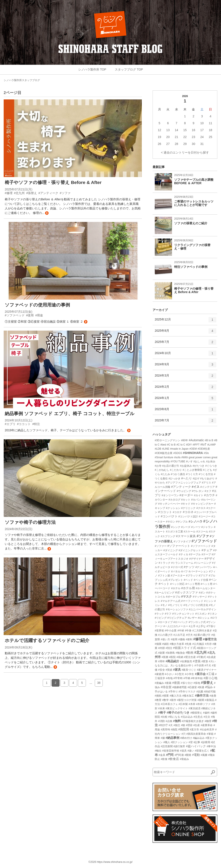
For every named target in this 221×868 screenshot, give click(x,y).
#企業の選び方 (202, 635)
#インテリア (208, 487)
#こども (208, 470)
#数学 (166, 700)
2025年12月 (185, 321)
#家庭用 (159, 674)
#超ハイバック (196, 746)
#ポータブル (173, 597)
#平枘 (187, 678)
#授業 (166, 696)
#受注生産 (190, 657)
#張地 (197, 683)
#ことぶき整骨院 (192, 470)
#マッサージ (200, 597)
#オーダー (186, 495)
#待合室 (166, 687)
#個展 (158, 644)
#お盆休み (186, 466)
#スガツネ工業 (174, 532)
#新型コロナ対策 (187, 700)
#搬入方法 (176, 696)
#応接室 (192, 687)
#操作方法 (202, 695)
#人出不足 (179, 635)
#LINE (166, 449)
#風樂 (204, 755)
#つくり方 (192, 474)
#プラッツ (192, 576)
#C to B (171, 445)
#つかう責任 (178, 474)
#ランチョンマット (183, 614)
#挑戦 (158, 696)
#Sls (206, 453)
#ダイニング (171, 550)
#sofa (177, 457)
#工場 (210, 674)
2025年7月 (185, 344)
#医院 (172, 657)
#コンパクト (169, 516)
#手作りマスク (187, 692)
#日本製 (183, 704)
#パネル (176, 571)
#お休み (211, 461)
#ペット (164, 584)
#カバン (196, 500)
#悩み (209, 687)
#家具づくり (189, 670)
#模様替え (196, 713)
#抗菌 (200, 692)
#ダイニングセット (190, 550)
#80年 (185, 440)
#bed (163, 445)
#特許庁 (163, 725)
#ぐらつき (211, 466)
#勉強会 (180, 653)
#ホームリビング (165, 593)
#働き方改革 (177, 644)
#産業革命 (207, 725)
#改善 (213, 696)
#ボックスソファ (187, 592)
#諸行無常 (179, 746)
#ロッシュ (204, 618)
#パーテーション (198, 571)
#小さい (170, 674)
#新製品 (210, 700)
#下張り (211, 626)
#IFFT (196, 445)
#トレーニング (203, 563)
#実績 (169, 670)
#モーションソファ (177, 609)
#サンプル (182, 522)
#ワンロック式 (197, 622)
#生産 (197, 725)
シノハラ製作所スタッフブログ (22, 80)
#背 (191, 742)
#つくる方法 (206, 474)
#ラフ (168, 614)
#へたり (186, 478)
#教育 (158, 700)
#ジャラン (207, 527)
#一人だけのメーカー (176, 626)
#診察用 (206, 742)
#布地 (169, 678)
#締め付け (186, 738)
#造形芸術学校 (171, 751)
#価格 (182, 639)
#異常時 (165, 730)
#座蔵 (168, 683)
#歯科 (206, 713)
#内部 (162, 648)
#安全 (162, 670)
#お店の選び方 (171, 466)
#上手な (201, 626)
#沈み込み (187, 717)
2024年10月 (185, 355)
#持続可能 (210, 692)
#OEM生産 (204, 449)
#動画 (190, 653)
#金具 (162, 755)
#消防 (162, 721)
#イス (196, 487)
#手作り (173, 692)
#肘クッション (179, 742)
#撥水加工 (188, 696)
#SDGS (178, 453)
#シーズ (186, 527)
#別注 (169, 648)
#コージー (205, 516)
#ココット (165, 512)
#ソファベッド (204, 541)
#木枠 (192, 704)
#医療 (165, 657)
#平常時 (178, 678)
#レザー (192, 618)
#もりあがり (208, 479)
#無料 (177, 721)
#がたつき (199, 466)
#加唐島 (170, 653)
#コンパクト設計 (188, 516)
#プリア (203, 576)
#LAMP (211, 445)
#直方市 (195, 730)
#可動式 (201, 657)
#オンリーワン (170, 495)
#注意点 (198, 717)
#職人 (167, 742)
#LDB (158, 449)
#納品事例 (172, 738)
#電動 (196, 755)
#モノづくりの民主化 (196, 605)
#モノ (164, 605)
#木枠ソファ (203, 704)
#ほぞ (196, 479)
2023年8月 (185, 411)
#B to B (209, 440)
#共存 (208, 644)
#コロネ (188, 512)
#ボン (202, 593)
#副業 (162, 653)
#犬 (171, 725)
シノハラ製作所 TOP (92, 69)
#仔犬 (189, 635)
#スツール (202, 532)
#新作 (173, 700)
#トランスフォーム (182, 563)
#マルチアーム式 (171, 601)
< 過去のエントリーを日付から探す (185, 152)
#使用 (174, 639)
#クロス (201, 508)
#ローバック (181, 622)
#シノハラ (196, 521)
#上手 (192, 626)
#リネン (212, 614)
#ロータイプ (165, 622)
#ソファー (161, 546)
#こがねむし (162, 470)
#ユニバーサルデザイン (203, 609)
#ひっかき (174, 479)
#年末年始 (197, 678)
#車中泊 (211, 746)
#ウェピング (184, 491)
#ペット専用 (193, 584)
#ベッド (188, 580)
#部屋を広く (202, 751)
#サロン (171, 522)
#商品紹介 (172, 661)
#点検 (169, 721)
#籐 (163, 738)
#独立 (177, 725)
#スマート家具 (186, 536)
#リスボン (201, 614)
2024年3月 (185, 377)
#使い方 (165, 639)
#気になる (174, 717)
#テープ (206, 554)
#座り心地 (210, 678)
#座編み (159, 683)
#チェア (207, 550)
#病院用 (184, 729)
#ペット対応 (178, 584)
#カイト (199, 495)
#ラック (159, 614)
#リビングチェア (177, 618)
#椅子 (162, 713)
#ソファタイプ (182, 542)
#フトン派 (164, 576)
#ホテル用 (188, 588)
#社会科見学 (207, 730)
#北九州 (200, 652)
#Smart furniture (164, 457)
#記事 (197, 742)
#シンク (176, 527)
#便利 (189, 639)
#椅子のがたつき (178, 713)
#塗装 (197, 661)
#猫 (183, 725)
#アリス (206, 483)
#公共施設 (198, 644)
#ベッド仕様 (201, 580)
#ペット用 (207, 584)
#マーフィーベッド (192, 601)
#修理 (198, 639)
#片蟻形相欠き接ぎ (193, 721)
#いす (189, 461)
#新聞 (201, 700)
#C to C (181, 445)
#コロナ (178, 512)
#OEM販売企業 (164, 453)
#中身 (188, 631)
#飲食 (164, 759)
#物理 (208, 721)
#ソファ (203, 536)
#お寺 (158, 466)
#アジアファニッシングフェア (184, 483)
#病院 (174, 730)
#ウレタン (198, 491)
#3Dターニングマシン (167, 440)
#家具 (177, 670)
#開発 (188, 755)
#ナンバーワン (204, 567)
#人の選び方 (165, 635)
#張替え (207, 683)
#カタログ (174, 500)
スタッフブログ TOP (129, 69)
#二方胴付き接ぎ (202, 631)
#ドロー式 (177, 567)
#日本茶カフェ (169, 704)
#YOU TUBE (178, 461)
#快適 (201, 687)
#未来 (162, 708)
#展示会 (200, 674)
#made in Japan (179, 449)
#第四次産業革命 (196, 734)
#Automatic (196, 440)
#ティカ (184, 554)
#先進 (188, 644)
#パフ (184, 571)
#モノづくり (175, 605)
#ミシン (209, 601)
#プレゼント (176, 580)
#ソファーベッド (201, 546)
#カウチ (210, 495)
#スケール (190, 532)
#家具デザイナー (207, 670)
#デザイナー (197, 559)
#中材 (181, 631)
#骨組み (184, 759)
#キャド (186, 504)
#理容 (189, 725)
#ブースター (178, 576)
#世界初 (159, 631)
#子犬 (208, 666)
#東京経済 (195, 708)
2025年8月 (185, 332)
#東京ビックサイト (177, 708)
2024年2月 (185, 388)
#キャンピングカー (202, 504)
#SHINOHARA (193, 453)
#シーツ (196, 527)
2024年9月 (185, 366)
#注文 (207, 717)
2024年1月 (185, 400)
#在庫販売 (186, 661)
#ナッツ (189, 567)
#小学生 (190, 674)
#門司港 (179, 755)
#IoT (203, 444)
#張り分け (187, 683)
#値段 (166, 644)
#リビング (161, 618)
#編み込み (199, 738)
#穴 (184, 734)
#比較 (164, 717)
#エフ (208, 491)
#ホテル (176, 588)
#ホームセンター (206, 588)
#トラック (165, 563)
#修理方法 (210, 639)
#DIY (189, 445)
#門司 (170, 755)
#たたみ (165, 474)
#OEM (193, 449)
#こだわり (176, 470)
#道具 (183, 751)
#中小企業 (171, 631)
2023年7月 (185, 422)
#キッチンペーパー (169, 504)
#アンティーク (181, 487)
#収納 (180, 657)
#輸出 (158, 751)
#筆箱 (210, 734)
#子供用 (199, 666)
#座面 (176, 683)
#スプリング (168, 536)
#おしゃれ (200, 461)
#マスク (186, 596)
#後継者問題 (180, 687)
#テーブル (195, 554)
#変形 (205, 661)
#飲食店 (174, 759)
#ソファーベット (179, 546)
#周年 (162, 661)
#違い (191, 751)
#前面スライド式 (185, 648)
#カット (186, 500)
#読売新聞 (167, 746)
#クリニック (188, 508)
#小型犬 (179, 674)
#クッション (173, 508)
